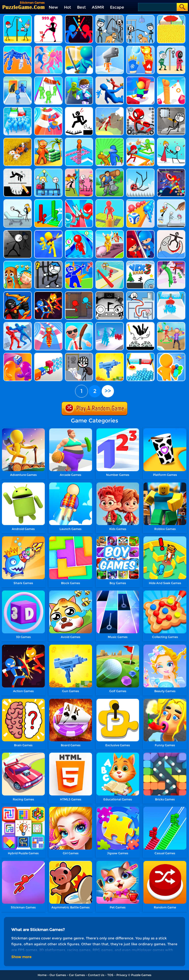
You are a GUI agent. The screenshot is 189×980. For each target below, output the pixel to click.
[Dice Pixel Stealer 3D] (18, 355)
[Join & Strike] (48, 232)
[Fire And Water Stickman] (79, 293)
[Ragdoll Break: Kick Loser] (140, 170)
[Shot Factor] (48, 355)
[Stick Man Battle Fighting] (48, 293)
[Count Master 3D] (171, 293)
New (53, 7)
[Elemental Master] (140, 48)
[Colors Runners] (171, 355)
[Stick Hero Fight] (171, 170)
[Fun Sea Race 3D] (110, 263)
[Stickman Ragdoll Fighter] (18, 324)
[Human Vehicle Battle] (18, 48)
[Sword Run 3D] (79, 48)
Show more (21, 957)
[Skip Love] (79, 170)
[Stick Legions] (48, 17)
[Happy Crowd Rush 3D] (48, 109)
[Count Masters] (171, 17)
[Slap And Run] (48, 48)
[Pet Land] (110, 232)
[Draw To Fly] (171, 201)
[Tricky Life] (18, 201)
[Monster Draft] (18, 78)
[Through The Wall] (171, 140)
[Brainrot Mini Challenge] (18, 263)
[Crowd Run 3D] (140, 355)
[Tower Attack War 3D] (140, 232)
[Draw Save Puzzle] (171, 232)
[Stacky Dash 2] (79, 140)
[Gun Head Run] (110, 48)
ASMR (98, 7)
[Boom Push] (79, 201)
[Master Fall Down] (110, 78)
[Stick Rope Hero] (140, 109)
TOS (110, 975)
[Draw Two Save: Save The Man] (18, 170)
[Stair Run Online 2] (140, 78)
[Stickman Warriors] (48, 263)
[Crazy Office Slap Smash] (79, 324)
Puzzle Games (141, 975)
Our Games (58, 975)
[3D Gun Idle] (110, 355)
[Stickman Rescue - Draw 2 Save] (79, 109)
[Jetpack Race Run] (110, 109)
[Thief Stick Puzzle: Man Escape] (171, 48)
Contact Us (96, 975)
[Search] (157, 7)
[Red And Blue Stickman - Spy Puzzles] (79, 263)
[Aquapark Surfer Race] (48, 324)
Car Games (77, 975)
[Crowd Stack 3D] (110, 324)
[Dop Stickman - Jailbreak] (171, 109)
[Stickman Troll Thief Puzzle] (48, 170)
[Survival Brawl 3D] (140, 140)
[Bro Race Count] (18, 109)
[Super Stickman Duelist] (79, 17)
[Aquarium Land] (48, 140)
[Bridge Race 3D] (48, 201)
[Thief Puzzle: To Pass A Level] (140, 17)
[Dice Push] (140, 201)
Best (81, 7)
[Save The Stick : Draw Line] (140, 324)
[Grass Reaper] (18, 140)
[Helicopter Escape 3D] (79, 78)
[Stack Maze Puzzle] (110, 201)
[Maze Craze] (140, 293)
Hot (68, 7)
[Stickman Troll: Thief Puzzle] (110, 17)
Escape (117, 7)
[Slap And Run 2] (110, 140)
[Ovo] (110, 293)
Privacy (122, 975)
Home (42, 975)
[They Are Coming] (48, 78)
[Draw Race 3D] (79, 232)
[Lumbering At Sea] (110, 170)
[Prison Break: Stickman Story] (18, 232)
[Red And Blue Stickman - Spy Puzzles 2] (18, 293)
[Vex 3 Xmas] (140, 263)
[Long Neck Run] (171, 78)
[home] (24, 7)
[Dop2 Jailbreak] (79, 355)
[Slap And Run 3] (171, 324)
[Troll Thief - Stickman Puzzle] (18, 17)
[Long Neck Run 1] (171, 263)
